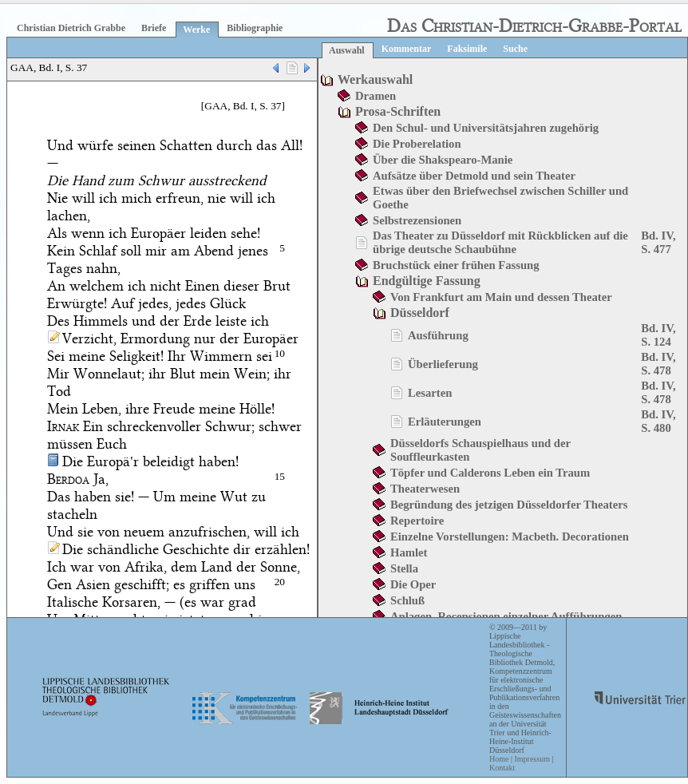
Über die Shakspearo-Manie (443, 160)
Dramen (376, 96)
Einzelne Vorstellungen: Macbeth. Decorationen (510, 537)
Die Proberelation (417, 144)
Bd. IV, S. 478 (658, 364)
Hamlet (409, 552)
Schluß (407, 600)
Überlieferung (443, 364)
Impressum (532, 759)
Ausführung (438, 335)
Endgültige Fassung (427, 281)
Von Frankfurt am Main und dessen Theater (501, 297)
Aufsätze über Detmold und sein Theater (474, 176)
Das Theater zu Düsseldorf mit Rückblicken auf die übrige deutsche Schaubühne (500, 242)
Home (499, 759)
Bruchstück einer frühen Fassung (456, 265)
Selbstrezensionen (417, 220)
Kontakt (502, 768)
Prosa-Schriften (398, 111)
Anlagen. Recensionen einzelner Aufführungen (506, 616)
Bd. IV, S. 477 (658, 242)
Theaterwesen (425, 489)
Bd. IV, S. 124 (658, 335)
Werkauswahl (375, 79)
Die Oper (413, 584)
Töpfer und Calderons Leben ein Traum (490, 473)
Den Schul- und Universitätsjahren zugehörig (486, 128)
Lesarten (430, 393)
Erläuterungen (445, 422)
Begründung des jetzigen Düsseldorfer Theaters (509, 505)
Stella (404, 568)
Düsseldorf (420, 313)
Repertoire (417, 521)
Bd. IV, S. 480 (658, 421)
